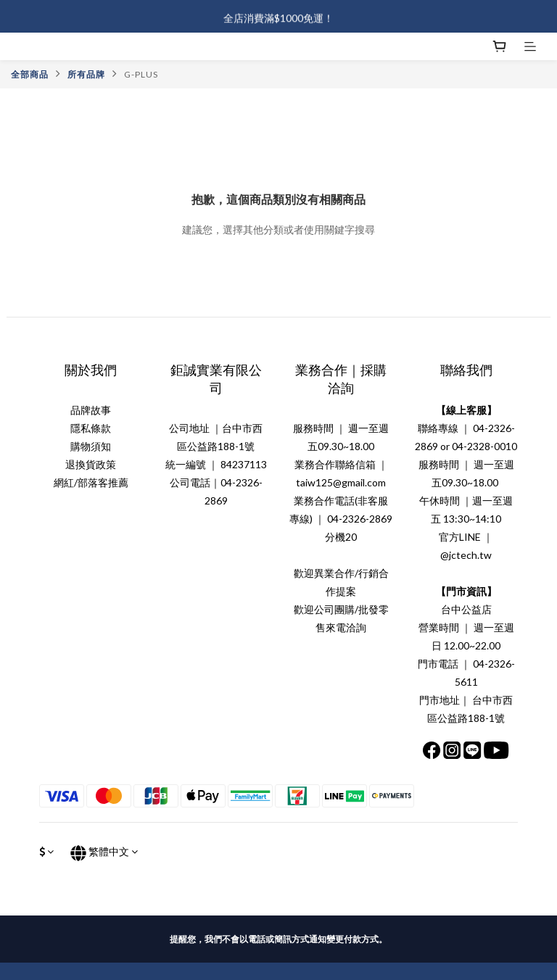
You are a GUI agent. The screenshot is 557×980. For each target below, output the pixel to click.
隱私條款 (91, 428)
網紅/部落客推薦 (91, 482)
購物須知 (91, 446)
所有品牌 (86, 74)
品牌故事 (91, 410)
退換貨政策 (91, 464)
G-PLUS (141, 74)
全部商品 (30, 74)
